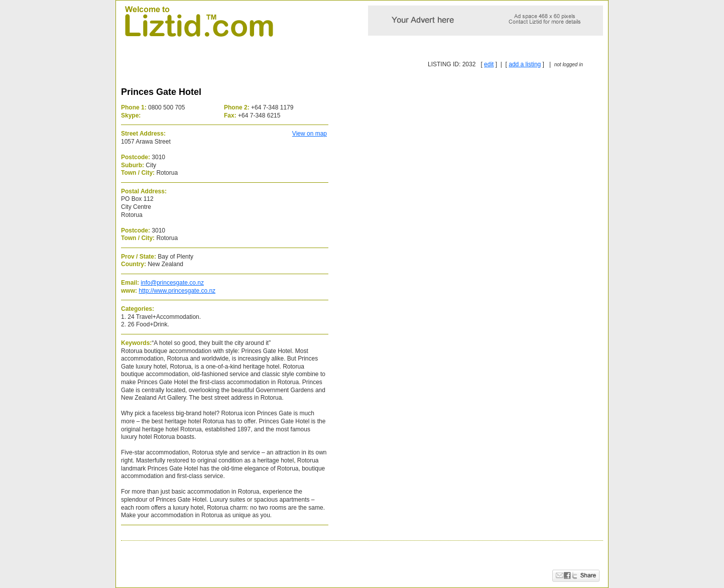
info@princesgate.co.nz (172, 283)
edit (489, 64)
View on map (310, 134)
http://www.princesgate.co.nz (177, 291)
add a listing (525, 64)
